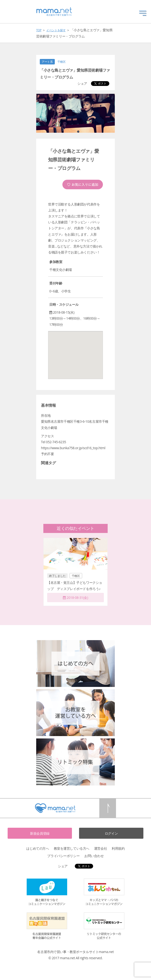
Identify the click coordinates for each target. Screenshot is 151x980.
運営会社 (101, 848)
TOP (39, 30)
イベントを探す (56, 30)
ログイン (111, 833)
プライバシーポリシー (63, 856)
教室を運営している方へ (72, 848)
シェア (82, 83)
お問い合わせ (94, 856)
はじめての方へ (38, 848)
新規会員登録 (40, 833)
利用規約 (118, 848)
